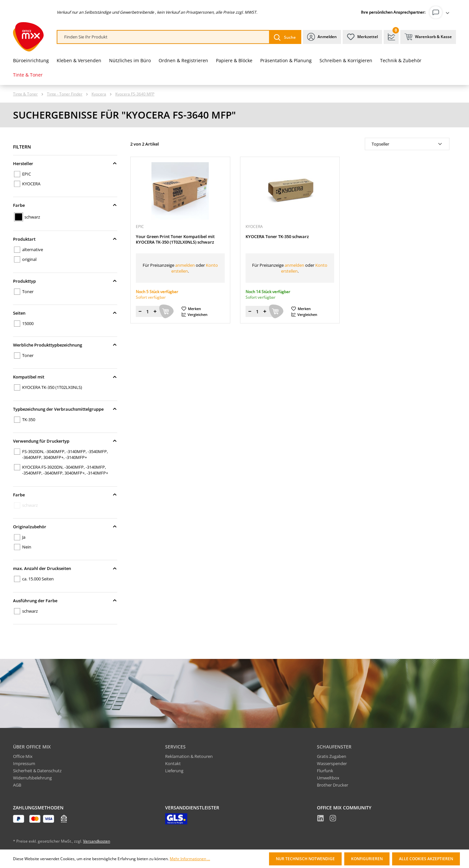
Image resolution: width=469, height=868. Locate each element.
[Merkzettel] (362, 37)
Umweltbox (328, 778)
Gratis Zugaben (332, 756)
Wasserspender (332, 763)
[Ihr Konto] (441, 12)
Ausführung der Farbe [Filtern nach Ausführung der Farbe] (65, 601)
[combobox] (163, 37)
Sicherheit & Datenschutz (37, 771)
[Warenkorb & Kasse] (428, 37)
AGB (17, 785)
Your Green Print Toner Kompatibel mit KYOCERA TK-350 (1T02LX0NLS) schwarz (175, 239)
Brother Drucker (333, 785)
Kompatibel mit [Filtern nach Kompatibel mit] (65, 377)
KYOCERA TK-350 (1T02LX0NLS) (52, 387)
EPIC (27, 174)
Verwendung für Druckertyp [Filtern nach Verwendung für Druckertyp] (65, 441)
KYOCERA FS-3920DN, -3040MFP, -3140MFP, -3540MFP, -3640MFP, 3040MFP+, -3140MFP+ (65, 470)
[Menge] (148, 311)
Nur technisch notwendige (305, 859)
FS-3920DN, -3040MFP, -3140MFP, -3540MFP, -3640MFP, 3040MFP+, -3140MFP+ (65, 454)
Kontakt (173, 763)
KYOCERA (31, 184)
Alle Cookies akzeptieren (426, 859)
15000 (28, 323)
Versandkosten (97, 841)
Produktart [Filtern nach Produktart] (65, 239)
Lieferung (174, 771)
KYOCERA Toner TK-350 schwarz (277, 237)
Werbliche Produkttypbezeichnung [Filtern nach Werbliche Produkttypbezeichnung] (65, 345)
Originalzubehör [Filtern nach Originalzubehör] (65, 527)
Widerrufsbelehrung (32, 778)
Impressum (24, 763)
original (29, 259)
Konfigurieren (367, 859)
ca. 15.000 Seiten (38, 579)
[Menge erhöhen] (155, 311)
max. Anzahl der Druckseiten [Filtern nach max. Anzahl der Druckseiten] (65, 568)
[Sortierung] (407, 144)
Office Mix (23, 756)
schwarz (32, 217)
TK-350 (29, 420)
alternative (33, 249)
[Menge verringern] (140, 311)
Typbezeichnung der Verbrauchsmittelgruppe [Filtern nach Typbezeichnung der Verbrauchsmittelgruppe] (65, 409)
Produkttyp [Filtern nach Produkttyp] (65, 281)
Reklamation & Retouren (189, 756)
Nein (27, 547)
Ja (24, 537)
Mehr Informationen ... (190, 859)
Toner (28, 292)
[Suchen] (285, 37)
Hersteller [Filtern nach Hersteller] (65, 164)
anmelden (185, 265)
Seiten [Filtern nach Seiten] (65, 313)
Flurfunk (325, 771)
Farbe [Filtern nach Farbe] (65, 205)
